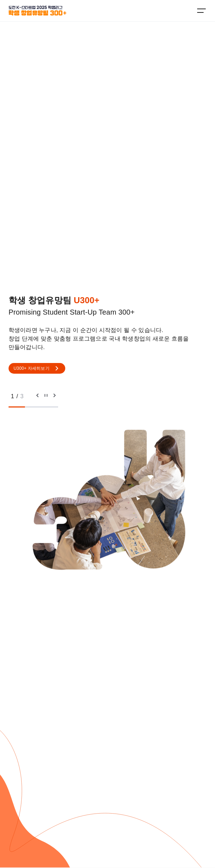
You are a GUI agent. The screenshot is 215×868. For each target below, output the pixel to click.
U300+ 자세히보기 (37, 368)
